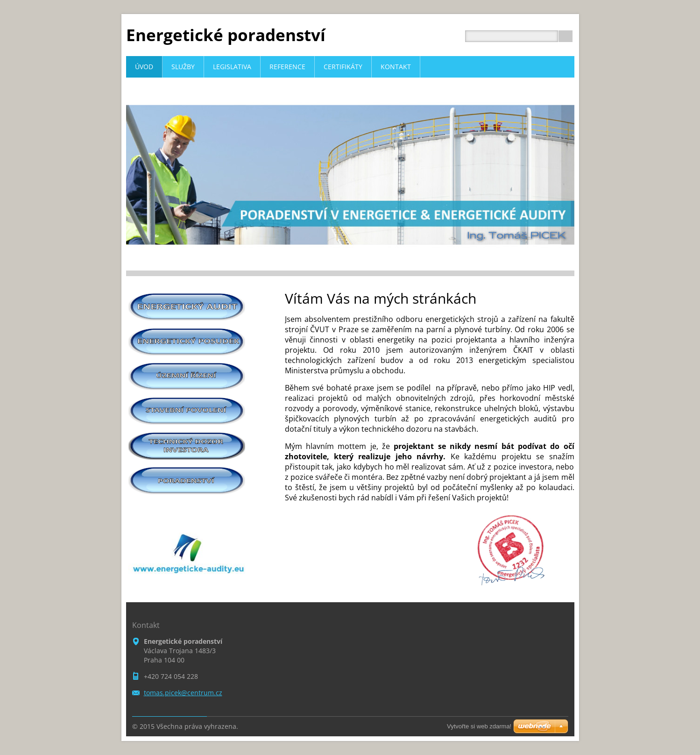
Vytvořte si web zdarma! (479, 726)
